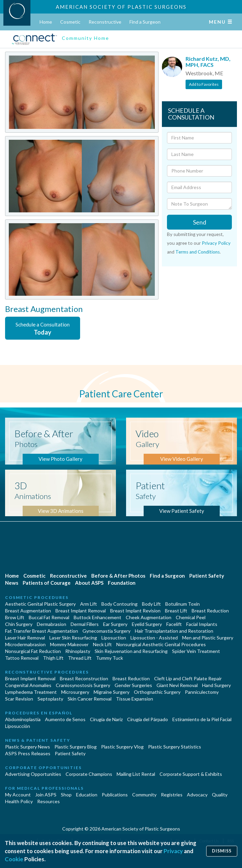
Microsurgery (75, 692)
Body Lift (151, 604)
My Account (18, 795)
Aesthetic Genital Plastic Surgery (40, 604)
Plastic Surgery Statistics (175, 747)
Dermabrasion (52, 624)
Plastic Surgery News (28, 747)
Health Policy (19, 801)
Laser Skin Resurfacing (73, 638)
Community (144, 795)
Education (87, 795)
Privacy (173, 851)
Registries (172, 795)
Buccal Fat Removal (49, 617)
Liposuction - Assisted (154, 638)
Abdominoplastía (23, 719)
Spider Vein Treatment (196, 651)
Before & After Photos (118, 576)
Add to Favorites (204, 84)
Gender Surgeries (133, 685)
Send (200, 222)
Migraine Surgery (112, 692)
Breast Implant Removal (81, 611)
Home (46, 22)
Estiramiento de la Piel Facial (202, 719)
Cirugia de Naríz (106, 719)
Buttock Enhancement (98, 617)
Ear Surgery (115, 624)
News (12, 583)
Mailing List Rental (136, 774)
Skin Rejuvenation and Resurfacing (131, 651)
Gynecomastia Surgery (106, 631)
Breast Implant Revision (135, 611)
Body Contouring (119, 604)
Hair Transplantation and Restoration (174, 631)
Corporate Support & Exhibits (191, 774)
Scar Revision (19, 699)
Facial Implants (202, 624)
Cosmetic (70, 22)
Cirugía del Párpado (148, 719)
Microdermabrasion (25, 644)
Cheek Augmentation (149, 617)
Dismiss (222, 851)
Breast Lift (176, 611)
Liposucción (18, 726)
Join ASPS (46, 795)
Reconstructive (105, 22)
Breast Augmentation (28, 611)
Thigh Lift (53, 658)
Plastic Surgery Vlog (122, 747)
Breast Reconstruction (84, 678)
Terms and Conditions (198, 252)
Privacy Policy (216, 243)
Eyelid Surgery (147, 624)
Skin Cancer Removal (90, 699)
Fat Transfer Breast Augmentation (42, 631)
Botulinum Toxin (183, 604)
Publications (115, 795)
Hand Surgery (216, 685)
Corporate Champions (89, 774)
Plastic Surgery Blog (76, 747)
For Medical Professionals (44, 788)
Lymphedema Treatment (31, 692)
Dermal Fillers (85, 624)
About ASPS (89, 583)
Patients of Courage (47, 583)
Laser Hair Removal (25, 638)
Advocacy (197, 795)
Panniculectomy (202, 692)
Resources (49, 801)
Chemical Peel (191, 617)
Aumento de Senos (65, 719)
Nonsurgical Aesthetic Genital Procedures (161, 644)
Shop (66, 795)
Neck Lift (102, 644)
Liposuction (114, 638)
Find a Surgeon (145, 22)
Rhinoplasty (78, 651)
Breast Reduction (210, 611)
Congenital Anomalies (28, 685)
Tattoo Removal (22, 658)
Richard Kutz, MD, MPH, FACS (208, 62)
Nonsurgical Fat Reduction (33, 651)
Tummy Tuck (110, 658)
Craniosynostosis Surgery (83, 685)
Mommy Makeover (69, 644)
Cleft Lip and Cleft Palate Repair (188, 678)
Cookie (14, 859)
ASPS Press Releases (28, 753)
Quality (220, 795)
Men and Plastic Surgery (208, 638)
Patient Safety (207, 576)
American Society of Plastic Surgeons (121, 7)
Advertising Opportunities (33, 774)
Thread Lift (80, 658)
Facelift (174, 624)
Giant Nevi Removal (177, 685)
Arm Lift (89, 604)
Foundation (122, 583)
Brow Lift (15, 617)
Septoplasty (50, 699)
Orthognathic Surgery (157, 692)
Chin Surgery (19, 624)
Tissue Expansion (135, 699)
